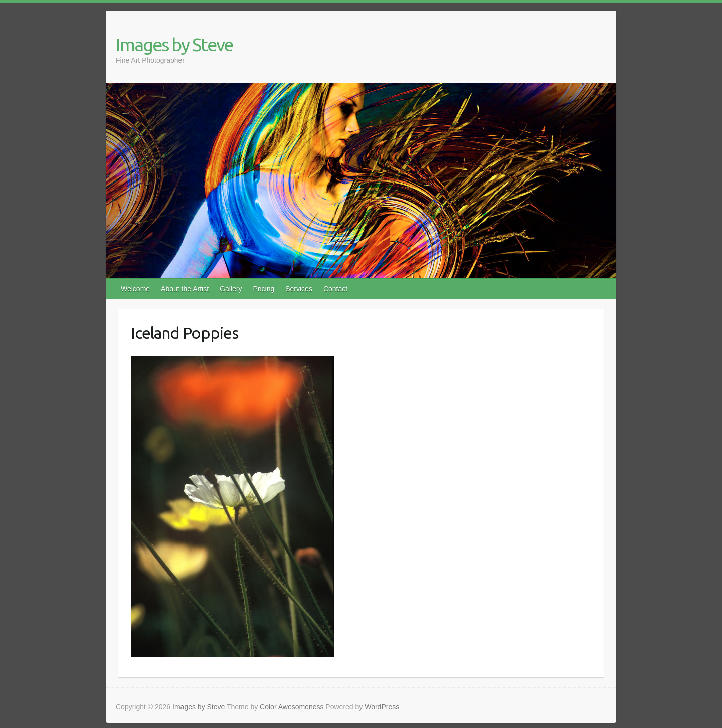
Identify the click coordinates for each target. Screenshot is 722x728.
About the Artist (185, 289)
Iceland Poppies (185, 333)
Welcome (135, 289)
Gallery (231, 289)
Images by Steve (174, 44)
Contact (335, 289)
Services (299, 289)
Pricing (263, 289)
